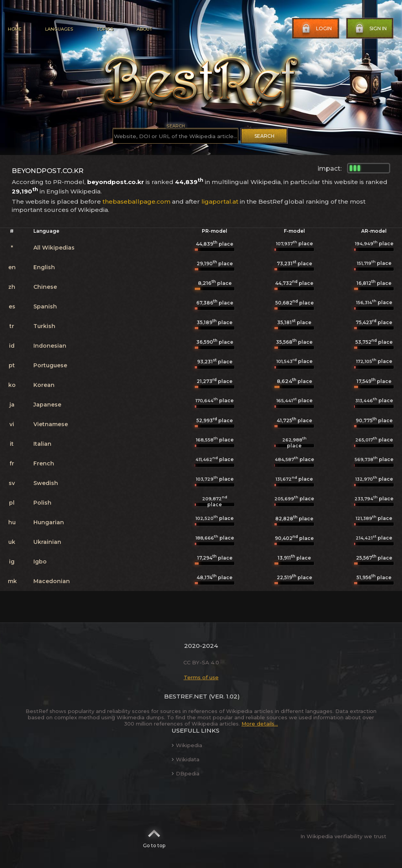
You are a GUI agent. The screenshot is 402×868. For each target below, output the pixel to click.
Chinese (45, 287)
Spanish (45, 306)
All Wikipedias (54, 248)
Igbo (40, 562)
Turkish (44, 326)
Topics (105, 29)
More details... (260, 724)
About (144, 29)
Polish (42, 503)
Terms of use (201, 677)
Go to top (154, 836)
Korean (44, 385)
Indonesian (50, 346)
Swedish (46, 483)
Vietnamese (51, 424)
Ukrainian (47, 542)
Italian (42, 444)
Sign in (370, 29)
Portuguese (50, 365)
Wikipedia (187, 745)
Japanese (47, 405)
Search (264, 136)
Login (316, 29)
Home (15, 29)
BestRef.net (186, 696)
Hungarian (49, 522)
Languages (59, 29)
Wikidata (185, 759)
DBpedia (185, 773)
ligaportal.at (220, 201)
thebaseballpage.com (136, 201)
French (44, 463)
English (44, 267)
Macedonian (52, 581)
